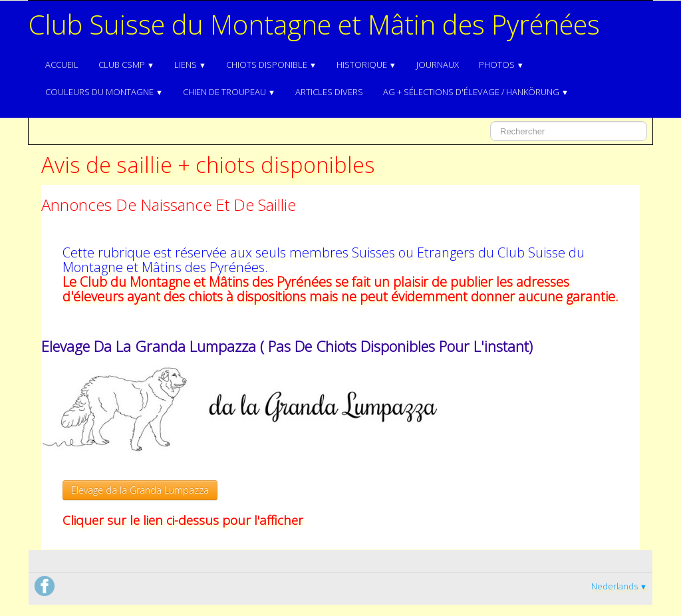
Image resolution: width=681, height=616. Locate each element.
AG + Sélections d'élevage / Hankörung (476, 92)
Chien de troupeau (229, 92)
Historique (366, 65)
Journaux (438, 65)
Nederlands (619, 586)
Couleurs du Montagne (104, 92)
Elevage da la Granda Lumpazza (140, 490)
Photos (501, 65)
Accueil (62, 65)
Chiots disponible (271, 65)
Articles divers (329, 92)
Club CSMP (126, 65)
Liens (190, 65)
